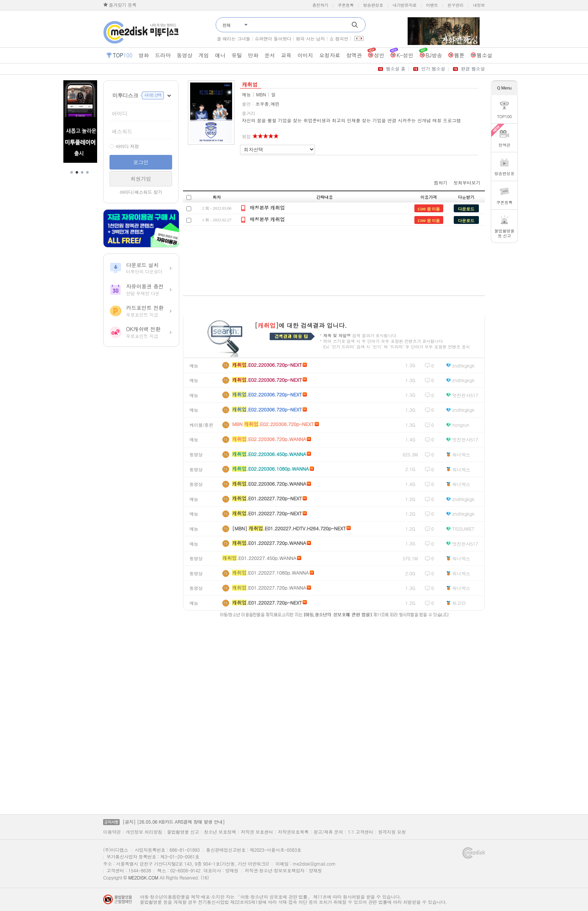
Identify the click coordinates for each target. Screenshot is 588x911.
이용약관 (112, 832)
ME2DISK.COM (143, 877)
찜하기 (441, 182)
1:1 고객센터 (360, 832)
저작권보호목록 (293, 832)
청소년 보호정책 (220, 832)
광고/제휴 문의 (328, 832)
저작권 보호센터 (257, 832)
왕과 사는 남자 (310, 38)
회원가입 (141, 179)
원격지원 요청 (392, 832)
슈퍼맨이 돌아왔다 (273, 38)
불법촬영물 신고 (183, 832)
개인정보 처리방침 (144, 832)
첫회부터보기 (467, 182)
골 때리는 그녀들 (233, 38)
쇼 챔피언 (339, 38)
